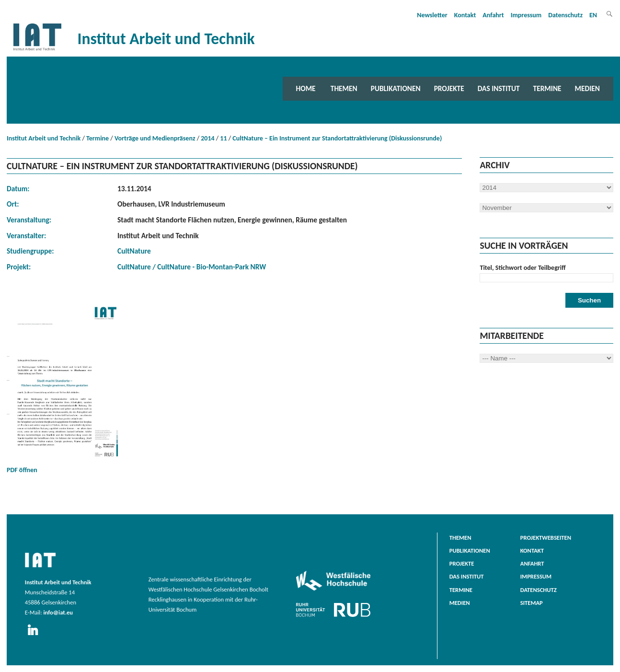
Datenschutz (565, 15)
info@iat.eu (58, 612)
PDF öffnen (64, 387)
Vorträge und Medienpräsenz (155, 138)
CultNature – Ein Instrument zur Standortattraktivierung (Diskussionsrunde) (337, 138)
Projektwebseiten (546, 538)
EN (593, 15)
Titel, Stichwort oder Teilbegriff (522, 268)
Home (306, 88)
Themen (344, 88)
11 (223, 138)
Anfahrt (493, 15)
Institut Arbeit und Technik (44, 138)
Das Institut (499, 88)
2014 (207, 138)
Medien (587, 88)
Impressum (526, 15)
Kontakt (465, 15)
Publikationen (396, 88)
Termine (547, 88)
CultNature (134, 251)
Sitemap (532, 603)
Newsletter (432, 15)
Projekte (449, 88)
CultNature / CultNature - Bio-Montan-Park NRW (192, 267)
